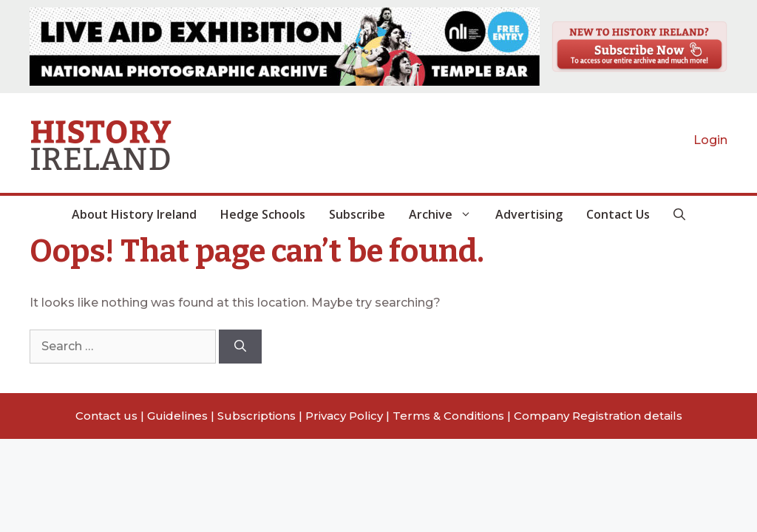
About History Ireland (134, 214)
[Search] (240, 347)
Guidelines (177, 416)
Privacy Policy (344, 416)
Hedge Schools (263, 214)
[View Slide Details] (285, 47)
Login (710, 140)
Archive (446, 214)
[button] (679, 214)
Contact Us (618, 214)
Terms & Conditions (448, 416)
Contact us (106, 416)
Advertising (529, 214)
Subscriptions (257, 416)
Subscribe (357, 214)
